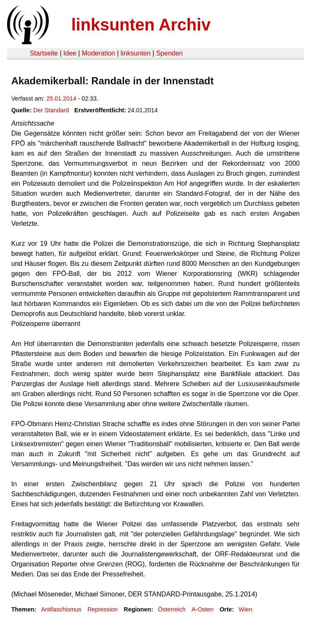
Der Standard (51, 110)
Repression (103, 609)
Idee (70, 53)
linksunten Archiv (141, 25)
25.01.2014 (61, 98)
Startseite (44, 53)
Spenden (169, 53)
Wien (246, 609)
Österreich (172, 609)
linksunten (135, 53)
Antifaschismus (61, 609)
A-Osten (202, 609)
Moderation (98, 53)
